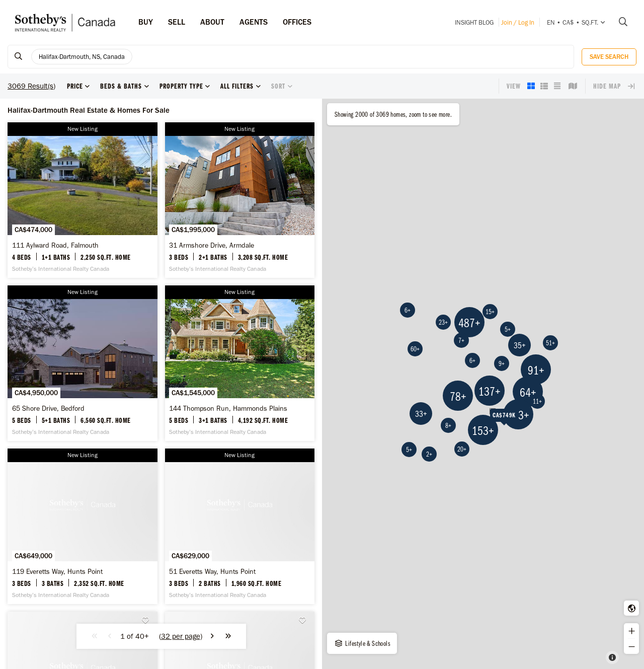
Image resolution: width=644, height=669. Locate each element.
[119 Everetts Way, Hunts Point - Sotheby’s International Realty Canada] (83, 526)
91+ (536, 370)
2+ (429, 454)
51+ (550, 343)
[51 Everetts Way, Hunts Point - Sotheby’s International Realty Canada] (240, 526)
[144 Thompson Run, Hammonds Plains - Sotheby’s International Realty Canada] (240, 363)
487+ (469, 322)
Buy (146, 22)
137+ (490, 391)
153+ (483, 430)
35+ (520, 345)
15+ (490, 312)
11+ (537, 401)
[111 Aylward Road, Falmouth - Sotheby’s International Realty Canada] (83, 200)
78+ (458, 396)
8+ (448, 425)
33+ (421, 414)
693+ (518, 415)
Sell (177, 22)
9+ (502, 363)
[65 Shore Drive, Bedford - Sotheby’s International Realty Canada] (83, 363)
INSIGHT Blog (474, 22)
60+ (415, 349)
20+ (462, 449)
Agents (254, 22)
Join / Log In (518, 22)
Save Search (609, 57)
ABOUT (212, 22)
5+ (508, 329)
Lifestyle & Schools (362, 643)
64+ (528, 392)
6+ (472, 360)
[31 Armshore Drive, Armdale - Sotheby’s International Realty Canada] (240, 200)
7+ (461, 340)
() (181, 636)
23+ (443, 322)
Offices (297, 22)
